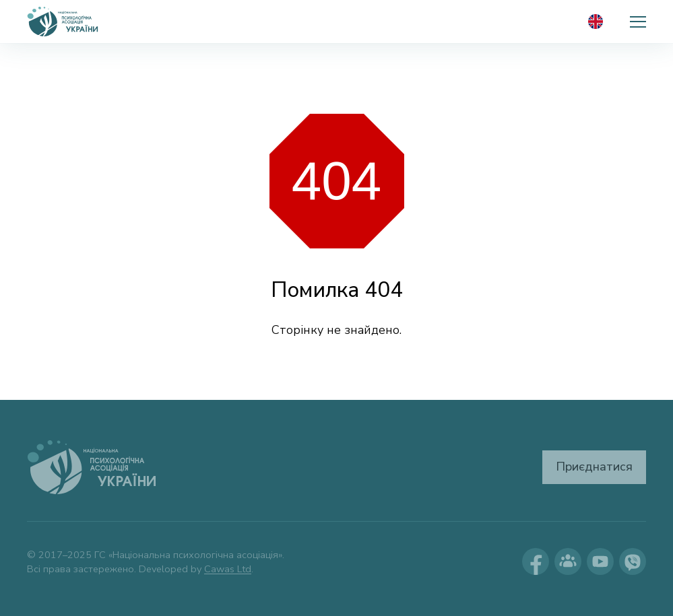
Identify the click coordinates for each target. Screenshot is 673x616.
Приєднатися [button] (594, 467)
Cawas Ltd (228, 569)
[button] (638, 22)
